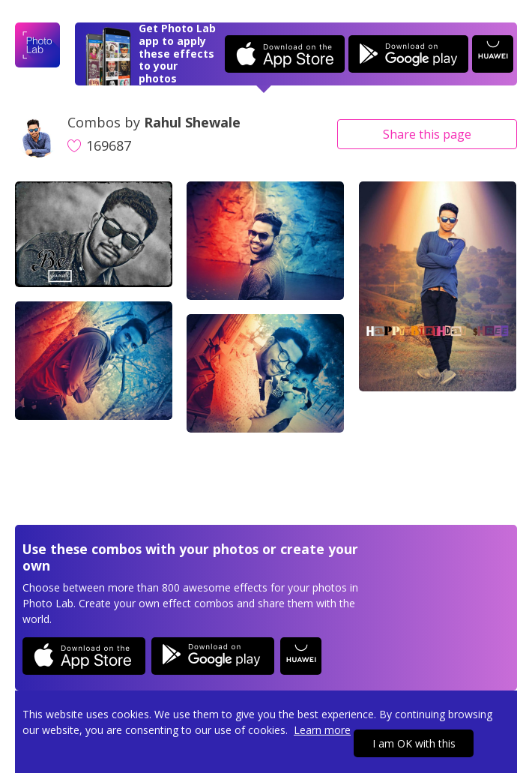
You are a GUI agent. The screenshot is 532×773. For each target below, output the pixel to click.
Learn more (322, 730)
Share (427, 134)
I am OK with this (414, 743)
